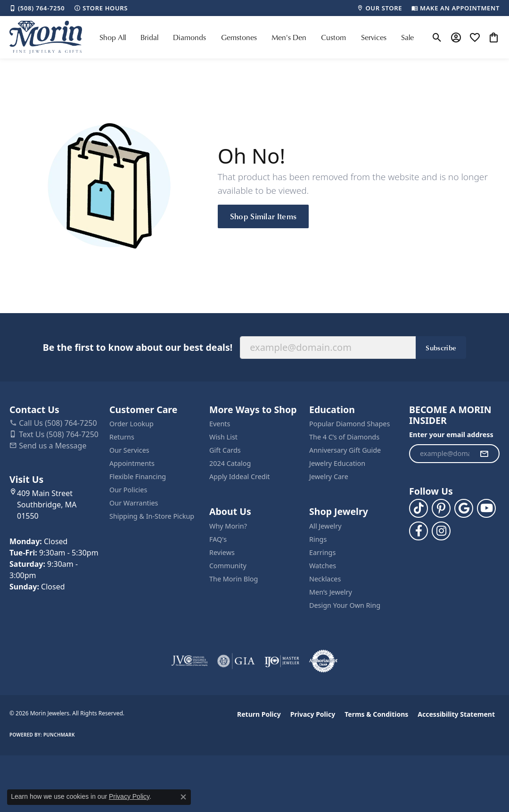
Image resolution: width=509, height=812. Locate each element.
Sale (407, 37)
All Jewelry (325, 526)
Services (374, 37)
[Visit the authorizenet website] (323, 661)
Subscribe (441, 348)
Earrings (322, 552)
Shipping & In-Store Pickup (152, 516)
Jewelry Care (329, 476)
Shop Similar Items (263, 216)
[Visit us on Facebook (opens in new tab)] (419, 531)
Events (220, 424)
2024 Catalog (230, 463)
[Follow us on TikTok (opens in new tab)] (419, 508)
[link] (37, 8)
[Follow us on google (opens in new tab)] (464, 508)
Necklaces (325, 579)
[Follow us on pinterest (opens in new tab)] (441, 508)
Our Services (129, 450)
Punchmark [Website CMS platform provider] (59, 735)
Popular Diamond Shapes (349, 424)
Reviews (222, 552)
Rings (318, 539)
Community (228, 566)
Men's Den (289, 37)
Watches (323, 566)
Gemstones (239, 37)
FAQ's (218, 539)
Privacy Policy (313, 714)
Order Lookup (131, 424)
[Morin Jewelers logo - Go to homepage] (46, 37)
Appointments (132, 463)
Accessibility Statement (456, 714)
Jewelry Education (337, 463)
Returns (122, 437)
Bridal (149, 37)
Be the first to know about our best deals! (138, 347)
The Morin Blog (234, 579)
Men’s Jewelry (331, 592)
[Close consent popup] (183, 797)
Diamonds (189, 37)
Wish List (223, 437)
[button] (437, 37)
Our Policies (128, 490)
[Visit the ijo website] (282, 661)
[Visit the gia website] (236, 661)
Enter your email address (451, 435)
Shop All (113, 37)
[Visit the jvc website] (189, 661)
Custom (333, 37)
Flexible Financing (138, 476)
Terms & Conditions (376, 714)
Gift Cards (225, 450)
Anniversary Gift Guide (345, 450)
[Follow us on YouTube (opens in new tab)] (486, 508)
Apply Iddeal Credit (240, 476)
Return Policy (259, 714)
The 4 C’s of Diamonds (344, 437)
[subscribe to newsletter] (484, 454)
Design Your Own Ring (345, 605)
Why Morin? (228, 526)
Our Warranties (134, 503)
